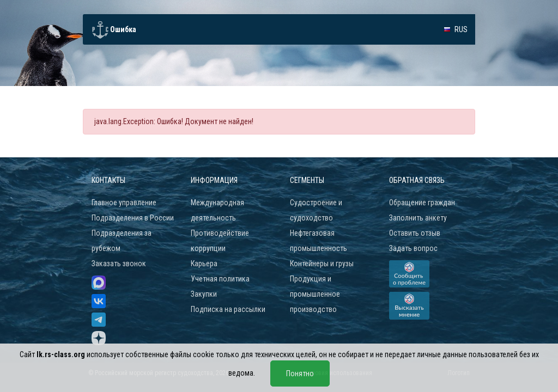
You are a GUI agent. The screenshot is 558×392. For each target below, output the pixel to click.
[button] (456, 29)
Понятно (300, 373)
